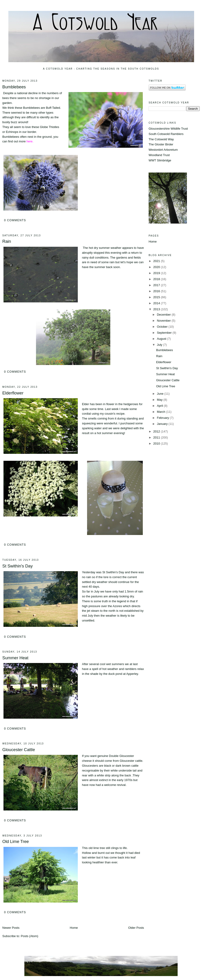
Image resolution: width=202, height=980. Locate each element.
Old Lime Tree (16, 842)
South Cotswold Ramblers (166, 134)
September (165, 333)
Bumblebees (14, 87)
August (162, 339)
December (164, 315)
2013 (157, 309)
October (163, 327)
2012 (157, 431)
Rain (7, 241)
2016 (157, 291)
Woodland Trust (159, 155)
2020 (157, 267)
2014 (157, 303)
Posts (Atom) (30, 936)
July (160, 345)
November (164, 321)
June (161, 394)
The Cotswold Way (161, 139)
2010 (157, 444)
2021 (157, 261)
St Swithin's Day (18, 566)
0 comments (15, 220)
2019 (157, 273)
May (160, 400)
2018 (157, 279)
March (162, 412)
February (163, 418)
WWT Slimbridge (160, 160)
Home (74, 928)
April (160, 406)
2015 (157, 297)
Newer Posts (11, 928)
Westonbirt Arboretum (163, 150)
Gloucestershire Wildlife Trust (168, 129)
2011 (157, 437)
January (163, 424)
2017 (157, 285)
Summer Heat (15, 658)
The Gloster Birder (161, 144)
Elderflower (13, 393)
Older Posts (136, 928)
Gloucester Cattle (19, 750)
